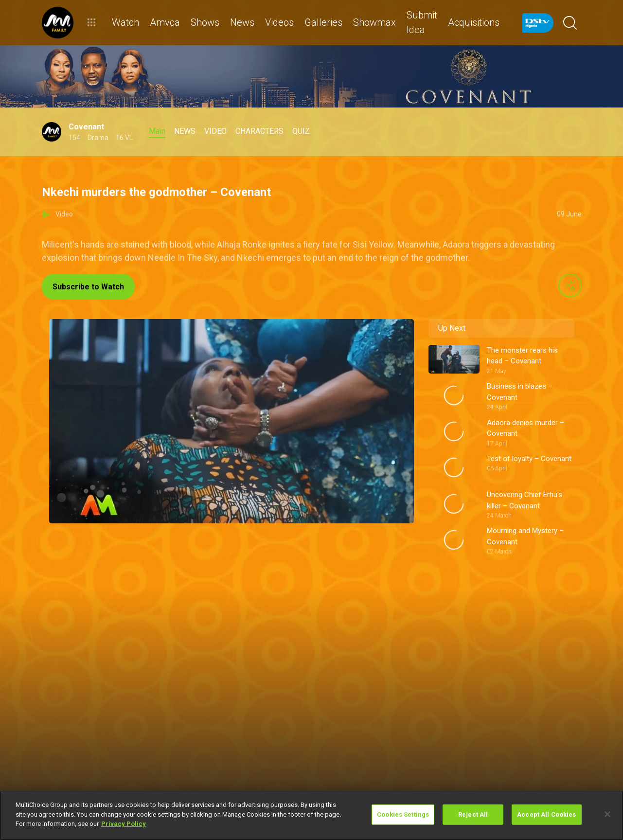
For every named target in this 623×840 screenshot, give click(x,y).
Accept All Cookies (546, 814)
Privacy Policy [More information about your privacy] (124, 824)
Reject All (473, 814)
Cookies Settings (403, 814)
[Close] (607, 814)
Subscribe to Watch (88, 287)
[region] (311, 815)
